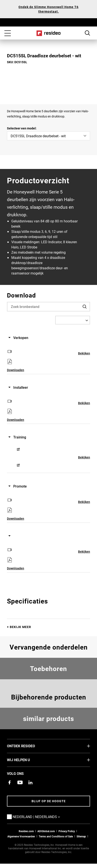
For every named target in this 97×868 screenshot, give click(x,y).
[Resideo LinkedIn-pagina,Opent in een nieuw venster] (30, 782)
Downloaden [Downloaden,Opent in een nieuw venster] (16, 370)
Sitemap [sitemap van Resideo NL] (81, 836)
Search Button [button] (87, 33)
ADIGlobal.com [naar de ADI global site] (46, 831)
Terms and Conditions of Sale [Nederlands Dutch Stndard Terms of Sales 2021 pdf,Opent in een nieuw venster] (56, 836)
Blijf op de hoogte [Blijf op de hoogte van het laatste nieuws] (49, 801)
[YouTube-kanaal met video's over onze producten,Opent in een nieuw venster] (20, 782)
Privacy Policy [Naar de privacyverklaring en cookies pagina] (67, 831)
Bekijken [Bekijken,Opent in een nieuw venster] (84, 353)
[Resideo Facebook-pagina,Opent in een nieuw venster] (10, 782)
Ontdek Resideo (28, 746)
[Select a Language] (73, 320)
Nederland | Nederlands (43, 817)
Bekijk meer (20, 627)
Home (49, 33)
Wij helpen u (25, 760)
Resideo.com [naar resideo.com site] (26, 831)
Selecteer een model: (22, 128)
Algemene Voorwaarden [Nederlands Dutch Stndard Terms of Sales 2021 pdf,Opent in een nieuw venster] (21, 836)
